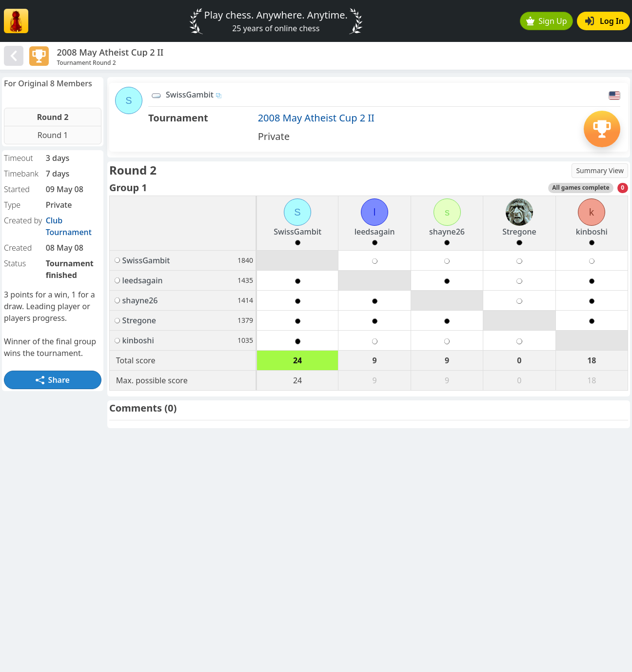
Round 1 (53, 135)
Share (53, 380)
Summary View (600, 170)
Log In (604, 21)
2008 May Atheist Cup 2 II (316, 118)
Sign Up (547, 21)
